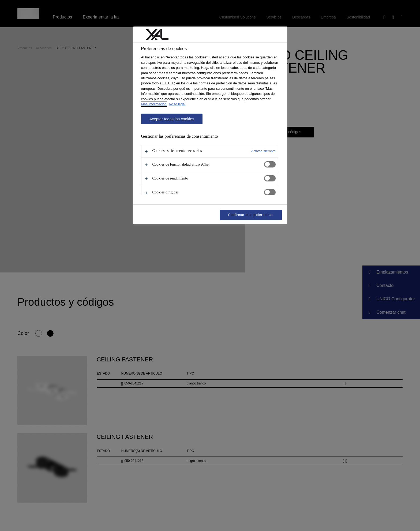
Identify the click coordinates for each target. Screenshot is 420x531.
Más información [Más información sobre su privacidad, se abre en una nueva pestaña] (154, 104)
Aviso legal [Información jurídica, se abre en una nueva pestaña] (177, 104)
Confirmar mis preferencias (251, 215)
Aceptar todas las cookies (172, 119)
